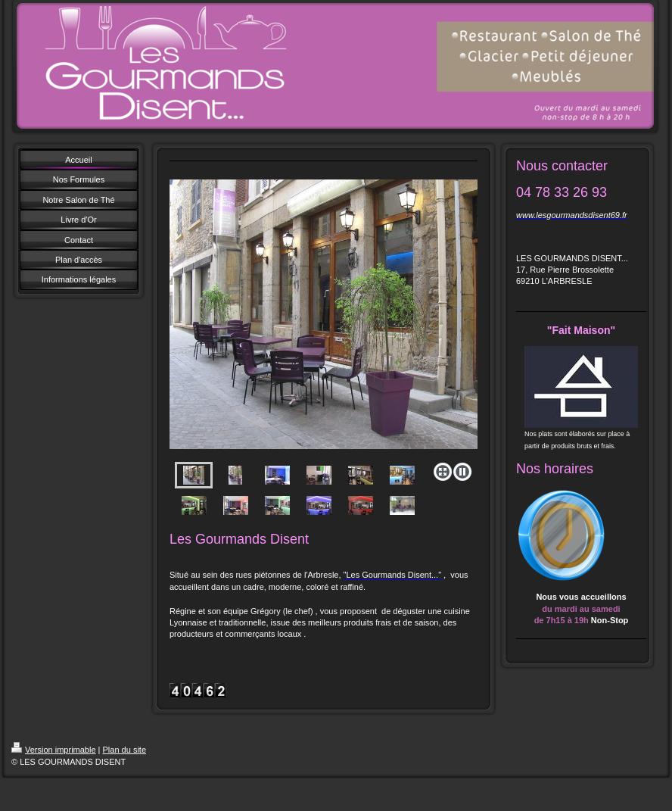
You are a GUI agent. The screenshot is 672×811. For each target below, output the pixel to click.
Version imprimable (54, 750)
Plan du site (124, 750)
